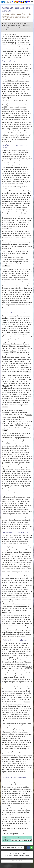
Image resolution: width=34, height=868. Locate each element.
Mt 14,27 (5, 407)
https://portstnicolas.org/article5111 (12, 847)
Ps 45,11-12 (6, 266)
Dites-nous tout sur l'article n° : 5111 (21, 840)
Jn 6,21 (5, 430)
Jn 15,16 (5, 679)
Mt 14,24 (13, 352)
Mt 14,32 (18, 425)
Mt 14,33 (29, 415)
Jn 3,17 (27, 702)
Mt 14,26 (6, 386)
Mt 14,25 (28, 372)
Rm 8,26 (28, 668)
